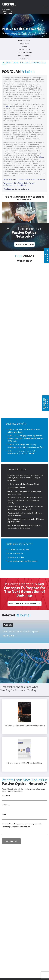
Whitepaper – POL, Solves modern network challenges (24, 179)
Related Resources (25, 56)
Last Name (24, 807)
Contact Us (25, 58)
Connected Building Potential (25, 603)
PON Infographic (46, 256)
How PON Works (24, 41)
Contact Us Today (24, 244)
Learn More (24, 44)
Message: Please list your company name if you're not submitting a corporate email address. (24, 829)
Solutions (7, 12)
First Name (24, 797)
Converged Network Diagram (46, 403)
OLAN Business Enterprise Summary (17, 189)
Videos (25, 47)
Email (24, 816)
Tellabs (8, 106)
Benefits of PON (25, 50)
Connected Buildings (24, 53)
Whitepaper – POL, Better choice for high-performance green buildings (20, 184)
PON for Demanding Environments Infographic (24, 198)
